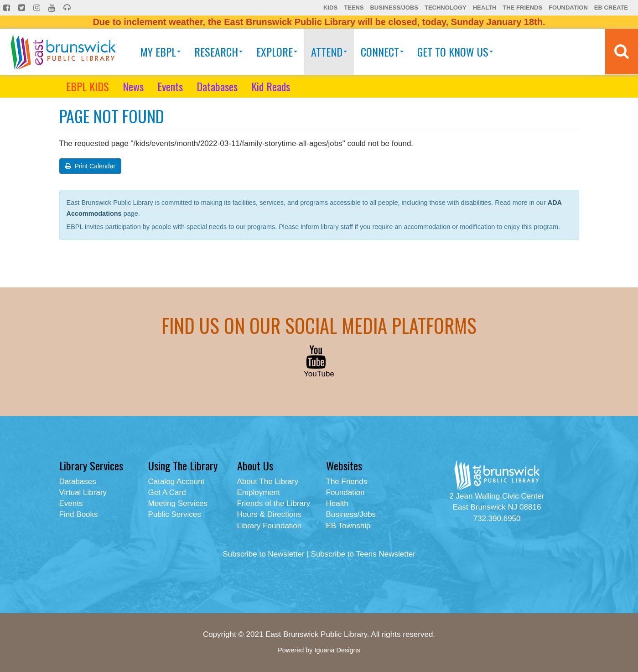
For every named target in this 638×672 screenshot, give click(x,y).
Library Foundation (270, 526)
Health (485, 8)
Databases (217, 86)
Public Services (175, 514)
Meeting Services (178, 503)
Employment (259, 492)
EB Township (348, 526)
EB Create (611, 8)
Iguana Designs (337, 650)
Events (170, 86)
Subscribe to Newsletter (264, 554)
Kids (330, 8)
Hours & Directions (270, 514)
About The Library (268, 482)
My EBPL (160, 52)
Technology (446, 8)
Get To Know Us (455, 52)
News (133, 86)
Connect (382, 52)
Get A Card (167, 492)
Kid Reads (271, 86)
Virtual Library (83, 492)
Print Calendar (90, 166)
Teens (354, 8)
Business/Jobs (394, 8)
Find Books (79, 514)
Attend (329, 52)
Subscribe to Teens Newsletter (363, 554)
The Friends (522, 8)
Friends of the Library (274, 503)
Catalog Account (176, 482)
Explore (277, 52)
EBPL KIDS (88, 86)
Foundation (568, 8)
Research (218, 52)
